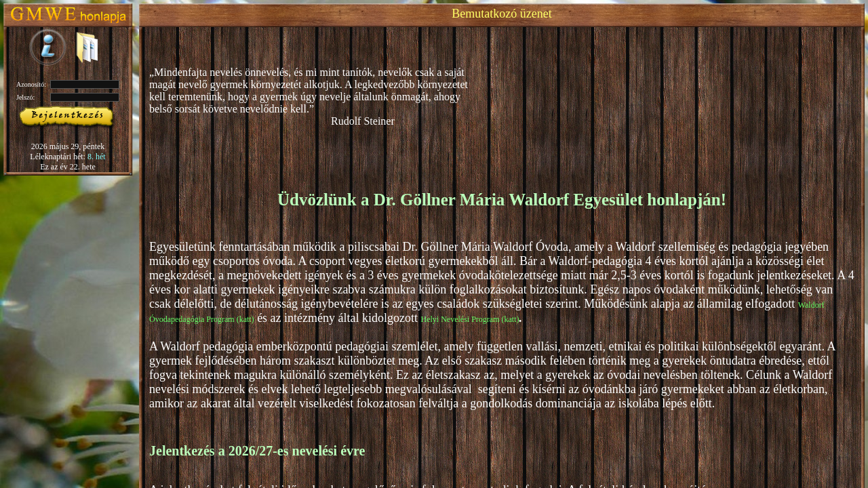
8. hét (97, 157)
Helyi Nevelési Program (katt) (470, 319)
